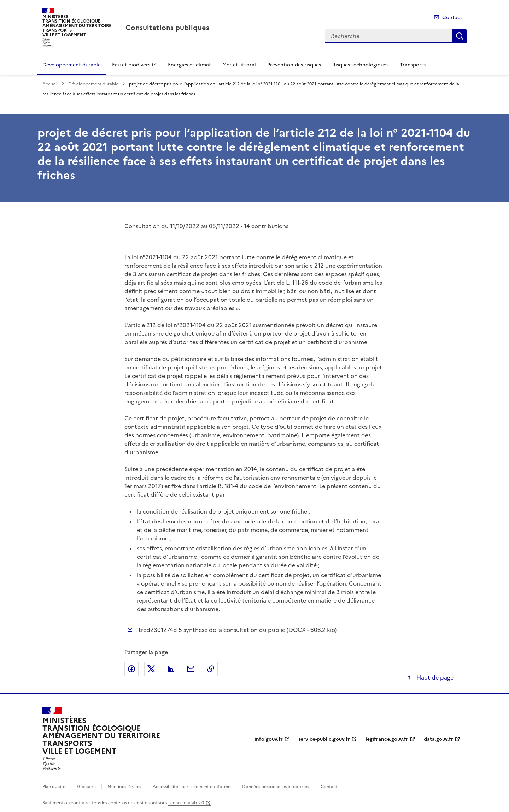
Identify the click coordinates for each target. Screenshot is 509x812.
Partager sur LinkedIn (171, 669)
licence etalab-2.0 (186, 803)
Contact (452, 17)
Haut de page (434, 677)
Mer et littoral (239, 65)
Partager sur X (151, 669)
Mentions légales (124, 787)
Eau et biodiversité (134, 65)
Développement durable (72, 65)
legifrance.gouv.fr (387, 739)
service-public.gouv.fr (324, 739)
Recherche (460, 36)
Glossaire (86, 787)
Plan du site (54, 787)
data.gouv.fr (438, 739)
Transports (413, 65)
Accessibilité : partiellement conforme (192, 787)
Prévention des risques (294, 65)
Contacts (330, 787)
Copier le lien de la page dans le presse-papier (211, 669)
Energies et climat (189, 65)
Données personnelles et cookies (276, 787)
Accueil (50, 84)
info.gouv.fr (269, 739)
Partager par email (191, 669)
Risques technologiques (360, 65)
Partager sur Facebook (131, 669)
